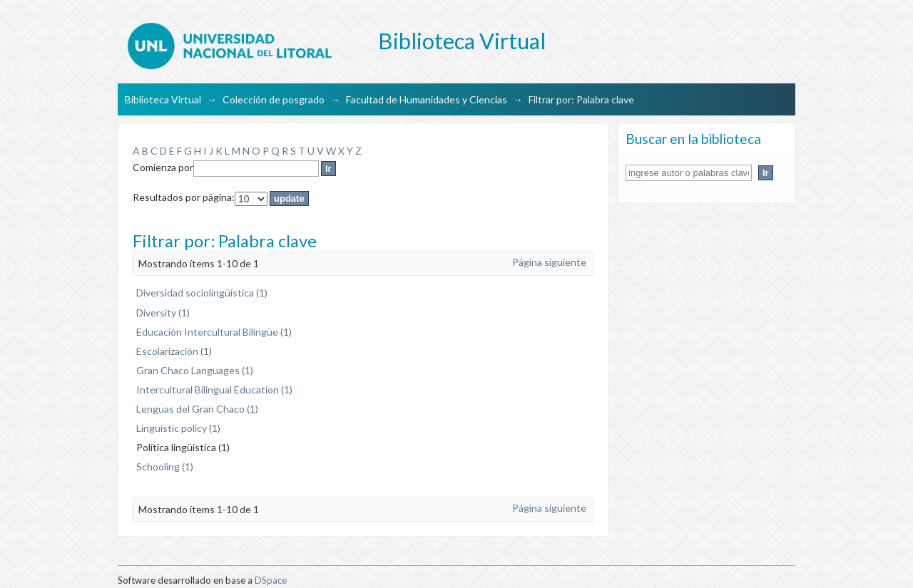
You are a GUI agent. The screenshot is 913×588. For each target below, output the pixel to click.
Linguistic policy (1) (178, 428)
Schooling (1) (165, 466)
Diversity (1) (163, 313)
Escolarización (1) (174, 351)
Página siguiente (549, 262)
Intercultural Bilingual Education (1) (214, 390)
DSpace (271, 580)
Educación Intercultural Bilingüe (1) (214, 332)
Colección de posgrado (274, 99)
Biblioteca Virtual (163, 99)
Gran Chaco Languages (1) (195, 370)
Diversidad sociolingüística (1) (202, 293)
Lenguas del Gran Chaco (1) (197, 409)
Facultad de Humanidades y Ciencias (427, 99)
